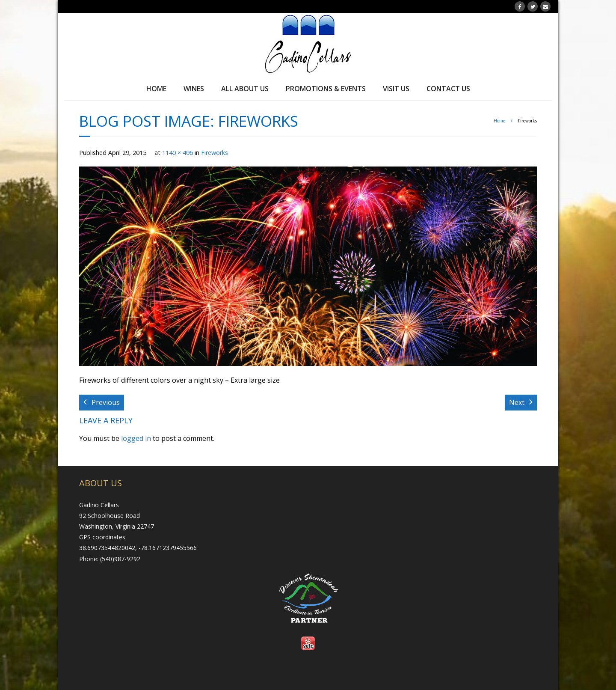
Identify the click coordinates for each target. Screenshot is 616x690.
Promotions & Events (326, 89)
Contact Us (448, 89)
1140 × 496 (178, 153)
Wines (194, 89)
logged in (136, 438)
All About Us (245, 89)
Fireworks (215, 153)
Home (156, 89)
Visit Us (396, 89)
